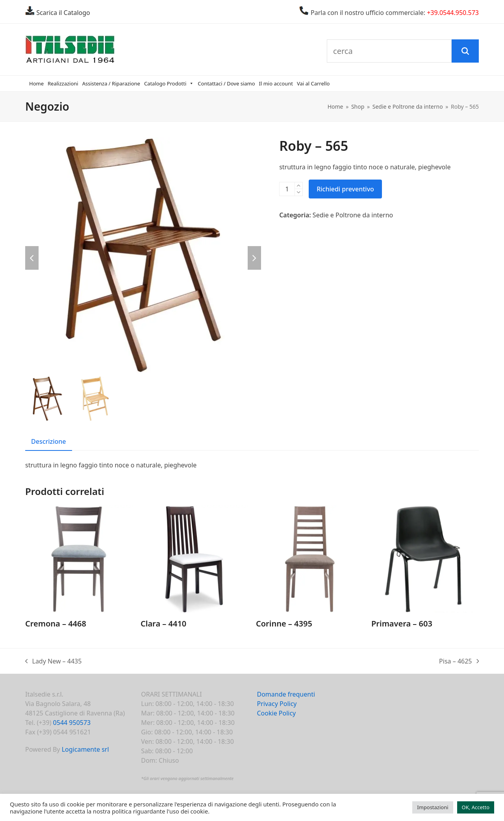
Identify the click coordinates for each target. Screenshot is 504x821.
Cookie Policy (277, 713)
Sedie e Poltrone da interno (353, 215)
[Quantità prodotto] (287, 189)
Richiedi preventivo (345, 189)
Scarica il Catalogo (62, 13)
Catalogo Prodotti (169, 83)
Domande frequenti (286, 694)
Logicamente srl (85, 749)
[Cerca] (465, 51)
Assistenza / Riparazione (111, 83)
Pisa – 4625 (459, 661)
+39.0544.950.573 (453, 13)
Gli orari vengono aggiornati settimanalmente (188, 778)
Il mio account (276, 83)
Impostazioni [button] (433, 807)
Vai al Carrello (313, 83)
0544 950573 (72, 723)
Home (36, 83)
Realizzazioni (63, 83)
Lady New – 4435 (53, 661)
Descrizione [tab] (49, 441)
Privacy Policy (277, 704)
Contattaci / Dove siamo (226, 83)
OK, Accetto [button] (476, 807)
